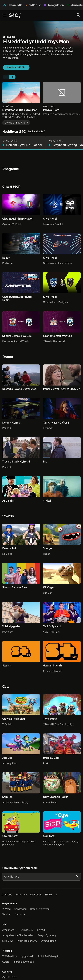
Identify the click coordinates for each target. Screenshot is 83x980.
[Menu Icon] (5, 15)
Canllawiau (20, 909)
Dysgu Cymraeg (47, 935)
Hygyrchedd (27, 956)
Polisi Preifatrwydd (49, 956)
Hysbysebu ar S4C (27, 941)
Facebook (36, 895)
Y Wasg (6, 909)
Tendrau (7, 914)
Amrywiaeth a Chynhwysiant (18, 935)
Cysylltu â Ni (9, 977)
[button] (6, 77)
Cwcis (6, 962)
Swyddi (41, 930)
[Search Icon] (78, 15)
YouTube (7, 895)
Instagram (21, 895)
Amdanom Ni (10, 930)
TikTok (48, 895)
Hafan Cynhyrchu (40, 909)
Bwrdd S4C (27, 930)
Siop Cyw (8, 941)
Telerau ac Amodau (23, 962)
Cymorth (20, 914)
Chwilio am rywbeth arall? (20, 868)
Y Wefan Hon (10, 956)
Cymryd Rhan (48, 941)
